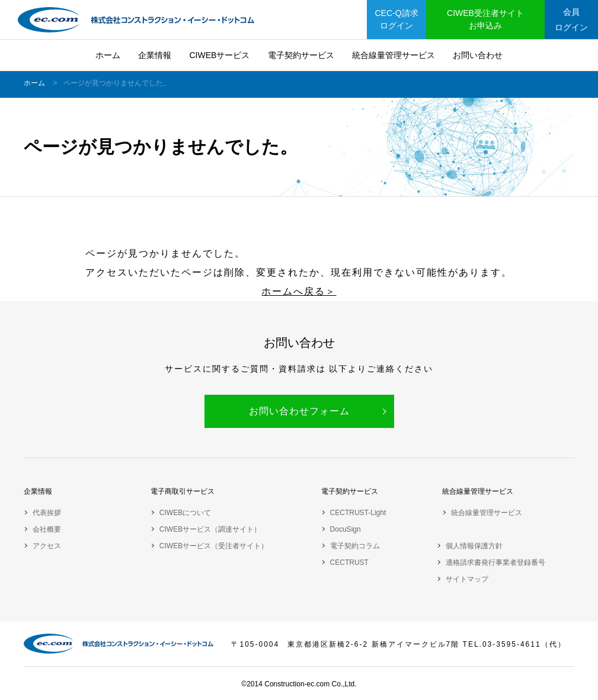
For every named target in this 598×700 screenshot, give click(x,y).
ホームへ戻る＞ (299, 291)
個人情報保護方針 (474, 546)
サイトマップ (467, 579)
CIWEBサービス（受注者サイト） (214, 546)
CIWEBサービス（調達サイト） (210, 529)
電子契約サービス (301, 55)
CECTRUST (349, 562)
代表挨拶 (47, 513)
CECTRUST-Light (358, 513)
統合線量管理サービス (394, 55)
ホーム (108, 55)
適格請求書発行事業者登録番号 (495, 562)
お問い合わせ (478, 55)
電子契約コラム (355, 546)
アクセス (47, 546)
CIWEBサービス (219, 55)
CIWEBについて (185, 513)
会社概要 (47, 529)
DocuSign (346, 529)
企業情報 (155, 55)
